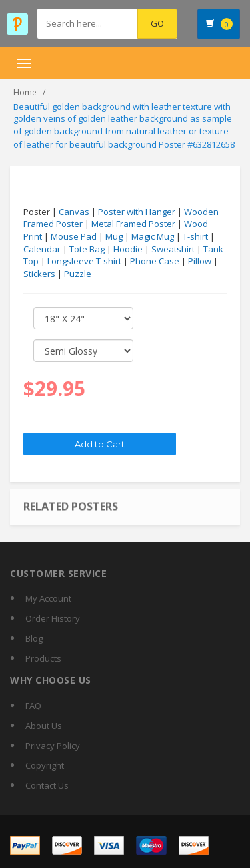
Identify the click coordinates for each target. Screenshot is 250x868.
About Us (44, 726)
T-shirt (195, 236)
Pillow (200, 261)
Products (43, 658)
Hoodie (128, 249)
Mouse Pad (74, 236)
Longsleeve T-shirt (84, 261)
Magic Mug (153, 236)
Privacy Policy (53, 746)
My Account (48, 598)
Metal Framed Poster (133, 224)
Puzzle (78, 274)
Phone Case (155, 261)
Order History (53, 618)
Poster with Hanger (137, 212)
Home (25, 92)
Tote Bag (87, 249)
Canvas (74, 212)
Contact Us (47, 785)
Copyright (45, 765)
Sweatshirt (173, 249)
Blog (34, 638)
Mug (114, 236)
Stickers (39, 274)
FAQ (33, 706)
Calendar (42, 249)
